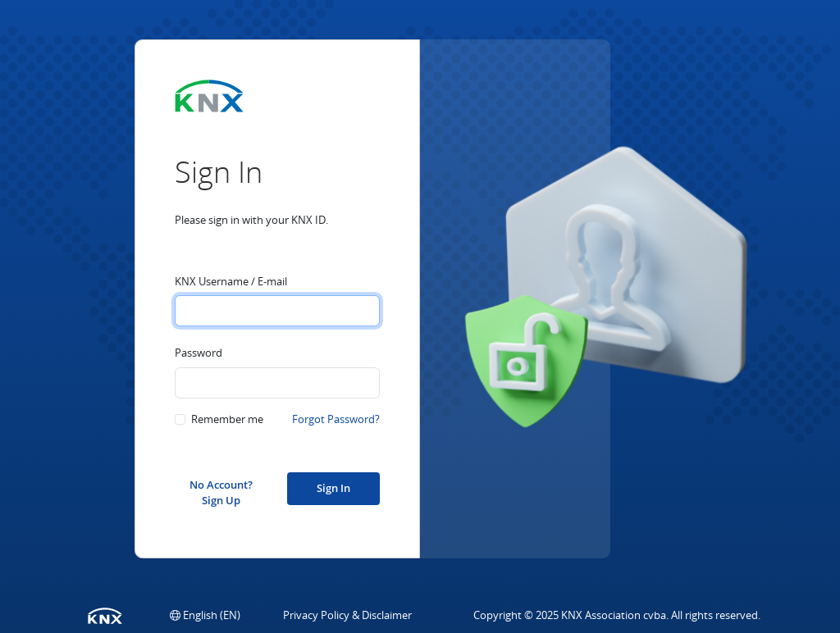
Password (199, 353)
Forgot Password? (336, 419)
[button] (205, 615)
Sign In (333, 488)
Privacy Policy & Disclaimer (347, 615)
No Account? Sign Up (221, 491)
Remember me (227, 419)
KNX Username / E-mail (231, 281)
